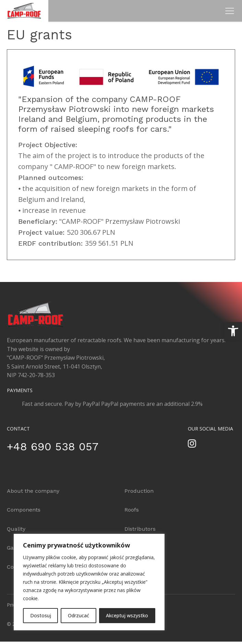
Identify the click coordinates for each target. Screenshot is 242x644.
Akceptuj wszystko (127, 615)
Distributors (140, 529)
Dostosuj (41, 615)
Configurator (141, 548)
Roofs (132, 510)
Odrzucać (78, 615)
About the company (33, 491)
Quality (16, 529)
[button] (233, 331)
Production (139, 491)
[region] (89, 582)
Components (24, 510)
